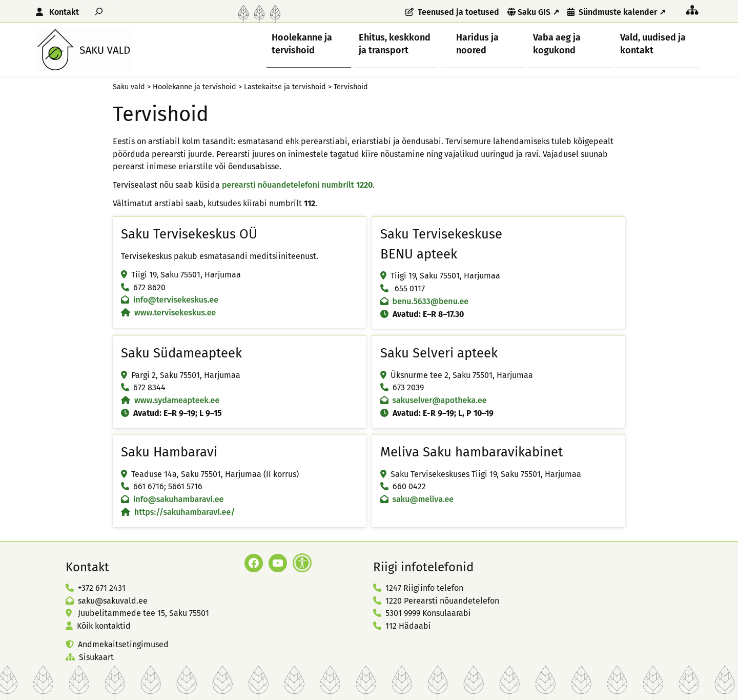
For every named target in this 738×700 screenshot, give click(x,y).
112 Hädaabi (408, 626)
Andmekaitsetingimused (123, 644)
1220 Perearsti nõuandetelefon (442, 601)
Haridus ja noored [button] (477, 43)
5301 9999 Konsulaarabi (428, 613)
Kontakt (64, 12)
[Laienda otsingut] (99, 11)
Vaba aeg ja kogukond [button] (557, 43)
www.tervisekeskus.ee (175, 313)
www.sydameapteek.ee (177, 400)
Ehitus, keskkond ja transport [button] (395, 43)
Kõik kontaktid (104, 626)
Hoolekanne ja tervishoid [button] (302, 43)
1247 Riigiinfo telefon (424, 588)
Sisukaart (96, 657)
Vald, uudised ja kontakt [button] (653, 43)
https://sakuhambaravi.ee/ (185, 512)
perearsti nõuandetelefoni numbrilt (297, 185)
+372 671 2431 (102, 588)
